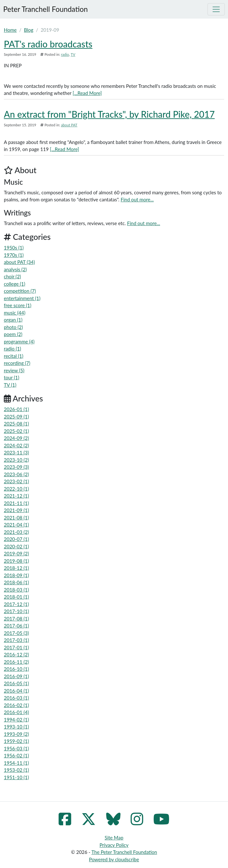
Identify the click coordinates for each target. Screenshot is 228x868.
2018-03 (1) (16, 590)
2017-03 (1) (16, 640)
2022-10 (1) (16, 489)
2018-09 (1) (16, 575)
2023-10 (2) (16, 460)
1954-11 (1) (16, 763)
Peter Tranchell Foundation (45, 9)
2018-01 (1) (16, 597)
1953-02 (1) (16, 770)
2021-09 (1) (16, 510)
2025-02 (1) (16, 431)
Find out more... (137, 199)
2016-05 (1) (16, 683)
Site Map (114, 838)
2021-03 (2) (16, 532)
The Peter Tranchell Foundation (124, 852)
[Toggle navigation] (216, 9)
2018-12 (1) (16, 568)
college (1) (15, 284)
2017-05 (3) (16, 633)
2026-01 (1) (16, 409)
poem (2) (13, 334)
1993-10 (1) (16, 727)
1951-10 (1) (16, 777)
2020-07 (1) (16, 539)
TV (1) (10, 385)
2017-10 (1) (16, 611)
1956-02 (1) (16, 755)
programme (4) (19, 341)
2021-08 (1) (16, 518)
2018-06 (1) (16, 582)
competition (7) (20, 291)
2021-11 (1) (16, 503)
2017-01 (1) (16, 647)
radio (65, 54)
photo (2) (13, 327)
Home (10, 30)
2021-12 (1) (16, 496)
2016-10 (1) (16, 669)
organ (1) (13, 320)
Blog (29, 30)
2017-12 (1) (16, 604)
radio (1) (12, 349)
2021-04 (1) (16, 525)
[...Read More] (87, 93)
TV (73, 54)
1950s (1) (14, 248)
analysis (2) (15, 269)
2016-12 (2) (16, 654)
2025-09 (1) (16, 417)
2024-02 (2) (16, 445)
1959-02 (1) (16, 741)
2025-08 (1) (16, 424)
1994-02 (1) (16, 720)
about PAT (69, 125)
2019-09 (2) (16, 553)
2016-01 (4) (16, 712)
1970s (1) (14, 255)
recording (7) (17, 363)
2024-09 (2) (16, 438)
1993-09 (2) (16, 734)
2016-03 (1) (16, 698)
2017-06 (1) (16, 626)
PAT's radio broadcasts (48, 44)
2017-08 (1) (16, 619)
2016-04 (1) (16, 691)
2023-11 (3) (16, 452)
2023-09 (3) (16, 467)
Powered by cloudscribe (114, 859)
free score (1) (18, 305)
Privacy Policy (114, 845)
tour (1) (12, 377)
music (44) (15, 313)
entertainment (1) (22, 298)
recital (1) (14, 356)
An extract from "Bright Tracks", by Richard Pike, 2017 (109, 114)
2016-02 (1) (16, 705)
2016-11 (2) (16, 662)
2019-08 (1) (16, 561)
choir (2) (12, 276)
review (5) (14, 370)
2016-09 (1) (16, 676)
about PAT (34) (19, 262)
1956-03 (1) (16, 748)
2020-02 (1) (16, 546)
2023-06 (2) (16, 474)
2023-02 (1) (16, 481)
